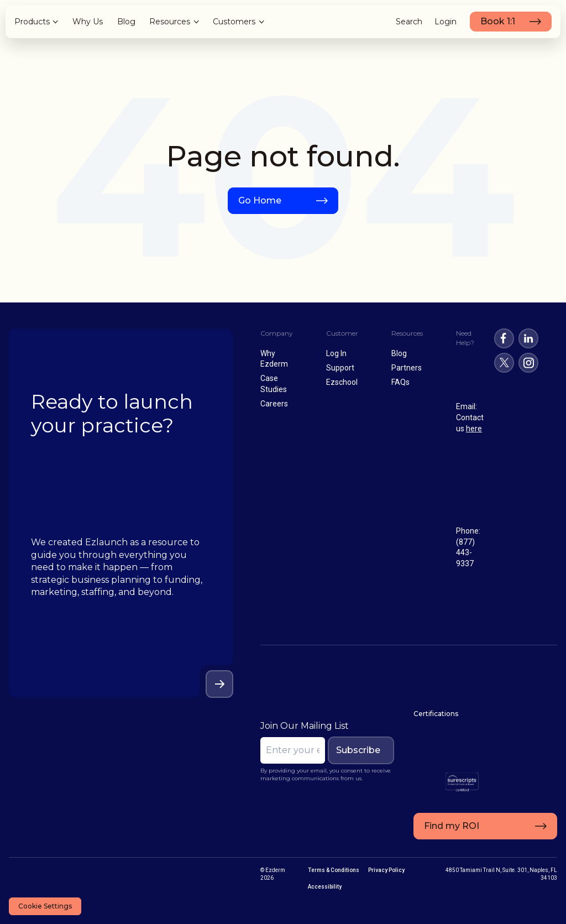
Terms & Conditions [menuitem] (334, 870)
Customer (342, 333)
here (474, 429)
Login (446, 22)
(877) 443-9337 (465, 553)
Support (340, 368)
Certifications (434, 714)
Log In (336, 353)
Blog (126, 22)
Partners (407, 368)
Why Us (88, 22)
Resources (170, 22)
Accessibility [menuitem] (325, 887)
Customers (234, 22)
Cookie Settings (45, 906)
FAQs (400, 382)
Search (409, 22)
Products (32, 22)
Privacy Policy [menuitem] (386, 870)
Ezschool (342, 382)
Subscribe (356, 750)
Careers (274, 404)
